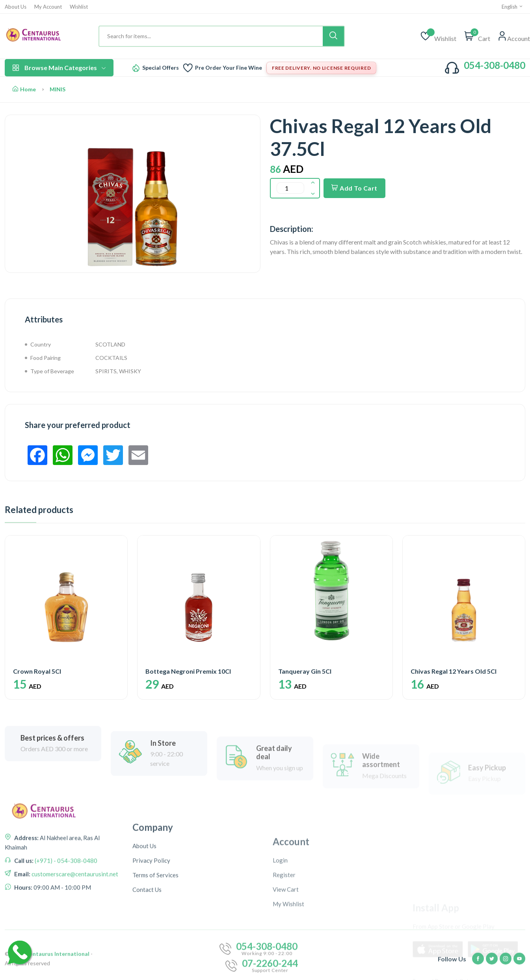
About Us (16, 7)
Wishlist (79, 7)
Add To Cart (354, 188)
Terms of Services (155, 947)
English (512, 7)
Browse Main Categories (59, 68)
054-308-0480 (495, 65)
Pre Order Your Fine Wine (229, 68)
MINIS (58, 89)
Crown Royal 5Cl (37, 671)
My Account (48, 7)
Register (284, 947)
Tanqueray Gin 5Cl (305, 671)
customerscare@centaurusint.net (74, 919)
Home (24, 89)
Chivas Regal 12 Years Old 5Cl (454, 671)
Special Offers (161, 68)
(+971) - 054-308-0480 (65, 905)
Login (280, 932)
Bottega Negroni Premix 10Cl (188, 671)
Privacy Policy (151, 932)
